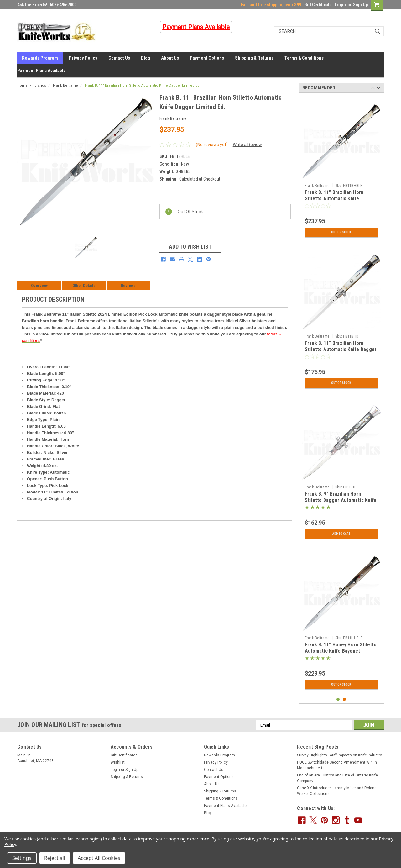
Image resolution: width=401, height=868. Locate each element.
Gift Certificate (318, 5)
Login (340, 5)
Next (378, 89)
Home (22, 85)
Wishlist (118, 762)
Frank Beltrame (65, 85)
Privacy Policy (83, 58)
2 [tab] (344, 700)
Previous (373, 89)
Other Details (84, 285)
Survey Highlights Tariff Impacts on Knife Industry (339, 755)
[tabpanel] (341, 170)
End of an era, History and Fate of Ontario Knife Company (337, 778)
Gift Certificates (124, 755)
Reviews (128, 285)
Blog (146, 58)
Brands (40, 85)
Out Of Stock (341, 232)
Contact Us (119, 58)
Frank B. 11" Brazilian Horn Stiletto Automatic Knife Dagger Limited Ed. (143, 85)
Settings (22, 858)
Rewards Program (40, 58)
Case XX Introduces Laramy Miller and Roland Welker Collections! (337, 791)
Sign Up (360, 5)
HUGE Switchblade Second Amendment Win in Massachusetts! (337, 765)
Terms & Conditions (304, 58)
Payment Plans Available (42, 71)
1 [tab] (338, 700)
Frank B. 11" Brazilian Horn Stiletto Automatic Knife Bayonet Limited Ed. (334, 199)
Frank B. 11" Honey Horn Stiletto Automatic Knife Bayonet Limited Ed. (341, 651)
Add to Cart (341, 534)
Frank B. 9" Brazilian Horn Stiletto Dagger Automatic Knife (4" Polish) (341, 500)
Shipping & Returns (254, 58)
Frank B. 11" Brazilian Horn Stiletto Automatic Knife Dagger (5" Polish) (341, 349)
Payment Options (207, 58)
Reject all (55, 858)
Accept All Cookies (99, 858)
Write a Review (247, 145)
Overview (39, 285)
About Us (170, 58)
